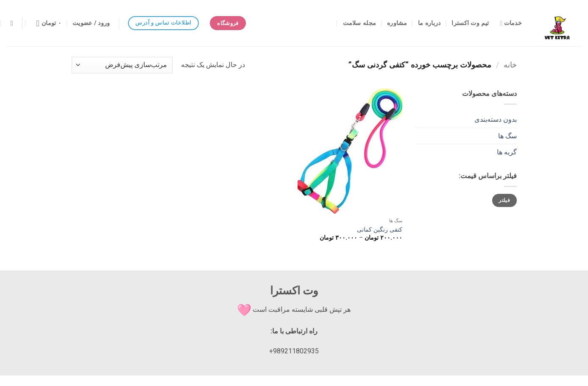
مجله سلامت (360, 23)
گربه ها (507, 152)
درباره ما (429, 23)
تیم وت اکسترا (470, 23)
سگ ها (507, 136)
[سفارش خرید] (122, 65)
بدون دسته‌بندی (496, 119)
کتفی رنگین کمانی (380, 230)
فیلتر (504, 200)
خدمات (511, 23)
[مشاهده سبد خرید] (46, 23)
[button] (91, 23)
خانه (510, 65)
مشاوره (397, 23)
